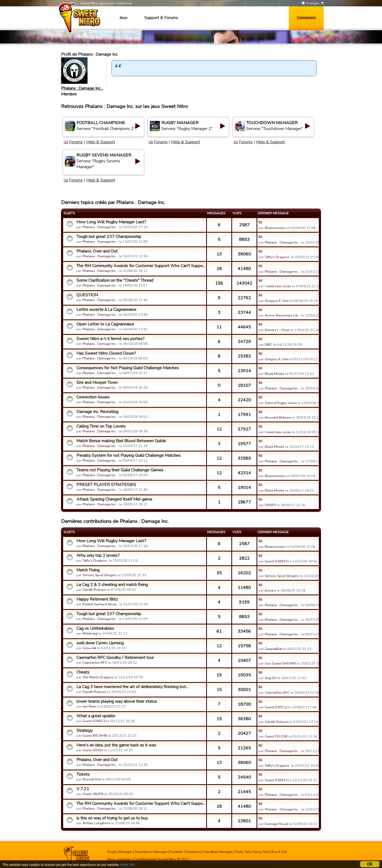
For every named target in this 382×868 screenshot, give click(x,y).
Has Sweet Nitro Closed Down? (106, 353)
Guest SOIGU (93, 750)
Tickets (83, 774)
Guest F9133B (276, 736)
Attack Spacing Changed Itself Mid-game (114, 499)
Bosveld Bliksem (278, 418)
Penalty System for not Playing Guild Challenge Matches (129, 455)
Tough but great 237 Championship (109, 237)
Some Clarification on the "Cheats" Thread (115, 280)
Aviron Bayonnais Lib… (283, 315)
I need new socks (278, 286)
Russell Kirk (92, 779)
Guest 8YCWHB (95, 736)
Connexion (306, 18)
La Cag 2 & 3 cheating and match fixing (112, 585)
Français (310, 3)
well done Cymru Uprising (100, 643)
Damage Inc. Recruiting (97, 412)
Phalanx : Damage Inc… (82, 88)
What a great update (96, 716)
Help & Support (101, 142)
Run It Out (279, 852)
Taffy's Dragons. (277, 257)
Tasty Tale (243, 852)
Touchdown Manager (151, 852)
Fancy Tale (261, 852)
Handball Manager (218, 852)
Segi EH (271, 678)
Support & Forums (161, 18)
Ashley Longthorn (96, 823)
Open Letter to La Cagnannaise (105, 324)
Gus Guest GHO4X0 (280, 663)
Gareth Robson (94, 590)
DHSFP (270, 505)
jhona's (270, 591)
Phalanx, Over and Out (97, 251)
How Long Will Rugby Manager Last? (111, 222)
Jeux (123, 18)
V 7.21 (83, 789)
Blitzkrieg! (90, 633)
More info (128, 865)
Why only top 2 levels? (98, 555)
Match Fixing (88, 570)
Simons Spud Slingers (100, 575)
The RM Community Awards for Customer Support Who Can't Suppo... (141, 266)
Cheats (83, 672)
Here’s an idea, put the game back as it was (116, 745)
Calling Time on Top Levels (101, 426)
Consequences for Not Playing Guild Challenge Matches (128, 368)
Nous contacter (119, 859)
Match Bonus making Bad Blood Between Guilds (121, 441)
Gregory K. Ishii (277, 301)
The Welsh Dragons (98, 677)
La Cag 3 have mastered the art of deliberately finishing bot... (132, 687)
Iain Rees (90, 706)
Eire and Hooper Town (97, 383)
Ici (260, 222)
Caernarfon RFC (95, 663)
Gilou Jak (89, 648)
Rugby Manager (120, 852)
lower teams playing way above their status (117, 701)
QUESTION (87, 295)
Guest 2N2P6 (93, 794)
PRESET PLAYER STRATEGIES (106, 485)
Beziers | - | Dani (277, 330)
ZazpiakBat (273, 649)
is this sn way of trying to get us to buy (112, 818)
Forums (76, 142)
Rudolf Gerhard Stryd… (101, 604)
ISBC (269, 345)
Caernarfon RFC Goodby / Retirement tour (115, 658)
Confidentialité (144, 859)
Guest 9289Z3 (276, 561)
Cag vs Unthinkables (95, 628)
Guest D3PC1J (276, 707)
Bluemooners (275, 228)
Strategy (84, 731)
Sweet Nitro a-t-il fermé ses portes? (110, 339)
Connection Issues (93, 397)
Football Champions (186, 852)
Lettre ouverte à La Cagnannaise (106, 310)
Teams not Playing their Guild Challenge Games (120, 470)
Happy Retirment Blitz (97, 599)
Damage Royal (276, 824)
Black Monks (275, 374)
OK (370, 864)
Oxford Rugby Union (281, 403)
